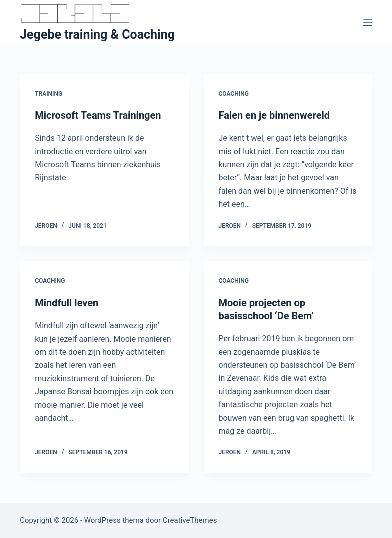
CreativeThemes (190, 520)
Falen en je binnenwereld (275, 115)
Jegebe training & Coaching (97, 34)
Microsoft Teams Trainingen (98, 115)
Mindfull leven (66, 303)
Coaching (234, 94)
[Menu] (368, 22)
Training (48, 94)
